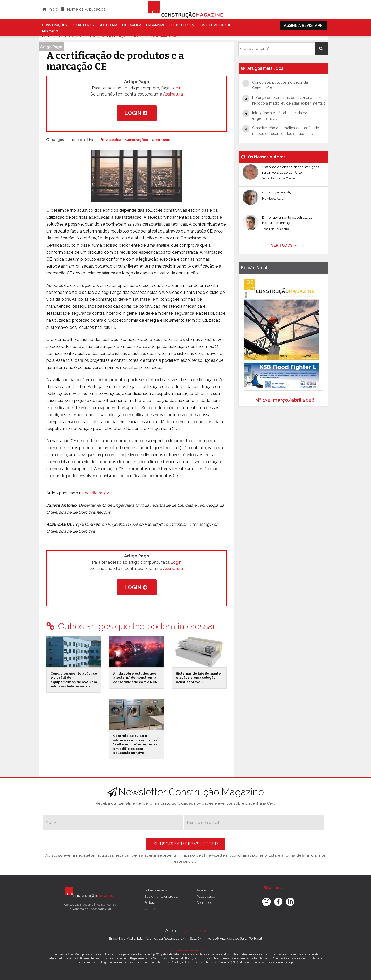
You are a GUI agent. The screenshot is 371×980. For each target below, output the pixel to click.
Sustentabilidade (215, 25)
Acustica (87, 36)
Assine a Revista (303, 25)
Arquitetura (182, 25)
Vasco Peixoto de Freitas (279, 178)
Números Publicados (83, 9)
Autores (150, 909)
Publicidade (206, 896)
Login (176, 88)
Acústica (114, 140)
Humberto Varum (274, 199)
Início (50, 9)
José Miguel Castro (275, 229)
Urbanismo (156, 25)
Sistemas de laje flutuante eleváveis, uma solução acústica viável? (198, 678)
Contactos (204, 902)
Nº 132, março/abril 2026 (285, 400)
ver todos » (283, 245)
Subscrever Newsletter (186, 844)
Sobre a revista (156, 890)
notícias (65, 36)
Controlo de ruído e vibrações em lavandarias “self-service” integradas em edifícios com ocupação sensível (135, 744)
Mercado (50, 31)
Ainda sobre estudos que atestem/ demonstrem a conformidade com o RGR (135, 678)
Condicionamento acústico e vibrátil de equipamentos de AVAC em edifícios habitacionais (74, 680)
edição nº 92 (97, 493)
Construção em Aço (278, 192)
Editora (150, 902)
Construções (54, 25)
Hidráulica (132, 25)
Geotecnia (108, 25)
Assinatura (173, 94)
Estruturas (83, 25)
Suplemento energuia (161, 896)
